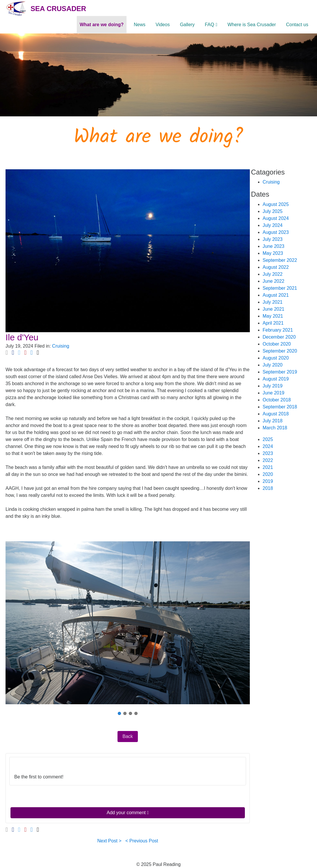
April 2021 (273, 323)
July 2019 (273, 386)
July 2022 (273, 274)
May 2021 (273, 316)
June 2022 (274, 281)
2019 (268, 481)
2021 (268, 467)
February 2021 (278, 330)
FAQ (209, 25)
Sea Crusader (58, 9)
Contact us (297, 25)
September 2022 (280, 260)
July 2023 (273, 239)
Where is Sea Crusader (252, 25)
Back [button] (128, 736)
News (140, 25)
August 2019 (276, 379)
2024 (268, 446)
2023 (268, 453)
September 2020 (280, 351)
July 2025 (273, 211)
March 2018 (275, 428)
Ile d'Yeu (22, 337)
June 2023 (274, 246)
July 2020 (273, 365)
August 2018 (276, 414)
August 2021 (276, 295)
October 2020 (277, 344)
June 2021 (274, 309)
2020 (268, 474)
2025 (268, 439)
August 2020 (276, 358)
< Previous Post (142, 841)
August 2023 (276, 232)
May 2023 (273, 253)
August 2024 (276, 218)
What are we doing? (102, 25)
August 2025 (276, 204)
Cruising (61, 346)
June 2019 (274, 393)
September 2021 (280, 288)
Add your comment (128, 813)
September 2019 (280, 372)
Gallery (187, 25)
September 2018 (280, 407)
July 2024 (273, 225)
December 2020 (279, 337)
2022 (268, 460)
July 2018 (273, 421)
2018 (268, 488)
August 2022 (276, 267)
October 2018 (277, 400)
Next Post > (109, 841)
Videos (163, 25)
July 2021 (273, 302)
